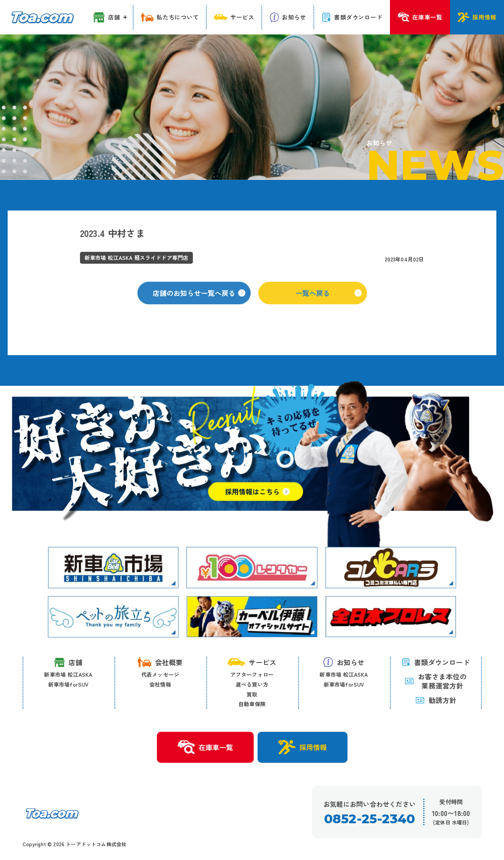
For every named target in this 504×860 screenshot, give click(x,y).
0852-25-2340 (369, 819)
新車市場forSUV (69, 684)
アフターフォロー (252, 674)
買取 (252, 694)
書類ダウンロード (436, 662)
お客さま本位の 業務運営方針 (435, 681)
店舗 (68, 662)
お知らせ (344, 662)
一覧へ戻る (329, 300)
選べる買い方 (252, 684)
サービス (252, 662)
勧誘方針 (436, 700)
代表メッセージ (160, 674)
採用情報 (303, 747)
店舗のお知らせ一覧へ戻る (199, 300)
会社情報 (160, 684)
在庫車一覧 (205, 747)
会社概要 (160, 662)
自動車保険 (252, 704)
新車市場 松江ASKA (68, 674)
